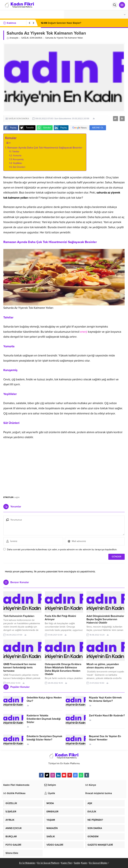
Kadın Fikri (67, 863)
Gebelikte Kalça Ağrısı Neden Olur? (44, 699)
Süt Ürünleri (19, 167)
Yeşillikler (18, 163)
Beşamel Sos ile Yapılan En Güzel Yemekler (105, 738)
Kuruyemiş (18, 159)
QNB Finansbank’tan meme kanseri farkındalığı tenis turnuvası (20, 668)
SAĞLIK (25, 38)
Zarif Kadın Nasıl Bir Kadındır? (107, 716)
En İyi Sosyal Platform (48, 863)
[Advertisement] (64, 467)
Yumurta (17, 156)
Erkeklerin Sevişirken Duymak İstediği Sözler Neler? (44, 738)
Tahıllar (16, 152)
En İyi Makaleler (27, 863)
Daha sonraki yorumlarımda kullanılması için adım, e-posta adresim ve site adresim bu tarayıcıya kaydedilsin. (62, 550)
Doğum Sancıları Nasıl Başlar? (61, 23)
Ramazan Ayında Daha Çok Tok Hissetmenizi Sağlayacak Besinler (45, 148)
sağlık (17, 497)
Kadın (84, 863)
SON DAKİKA (36, 38)
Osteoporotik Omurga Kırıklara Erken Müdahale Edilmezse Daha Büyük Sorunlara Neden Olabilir (63, 669)
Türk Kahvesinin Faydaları (19, 616)
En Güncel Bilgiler (98, 863)
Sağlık (77, 863)
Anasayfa (12, 38)
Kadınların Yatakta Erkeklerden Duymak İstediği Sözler (44, 719)
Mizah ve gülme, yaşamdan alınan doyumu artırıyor (103, 666)
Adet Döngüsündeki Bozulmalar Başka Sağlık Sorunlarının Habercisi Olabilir (105, 619)
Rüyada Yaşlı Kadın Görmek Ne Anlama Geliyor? (105, 699)
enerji (84, 332)
